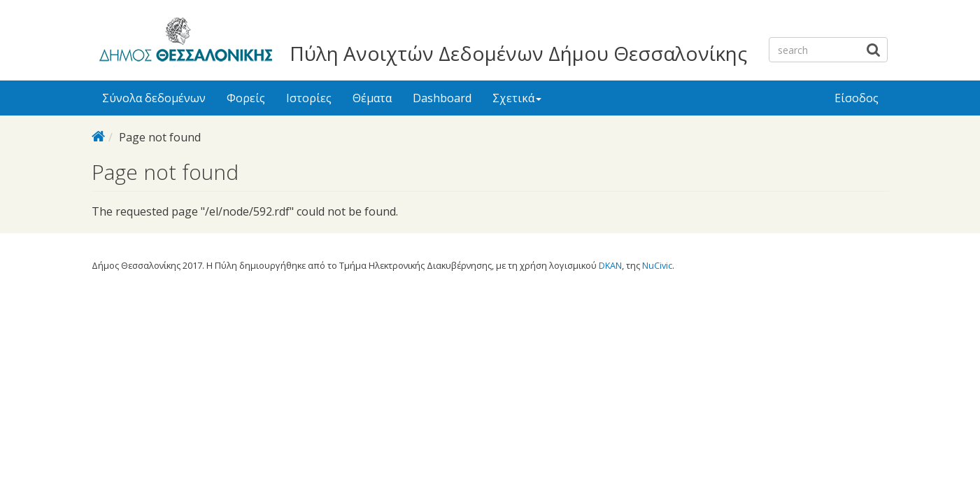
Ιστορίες (309, 98)
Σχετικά (517, 98)
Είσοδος (857, 98)
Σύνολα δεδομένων (154, 98)
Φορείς (246, 98)
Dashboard (442, 98)
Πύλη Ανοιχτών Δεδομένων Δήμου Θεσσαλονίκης (518, 53)
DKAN (610, 265)
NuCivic (657, 265)
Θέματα (372, 98)
